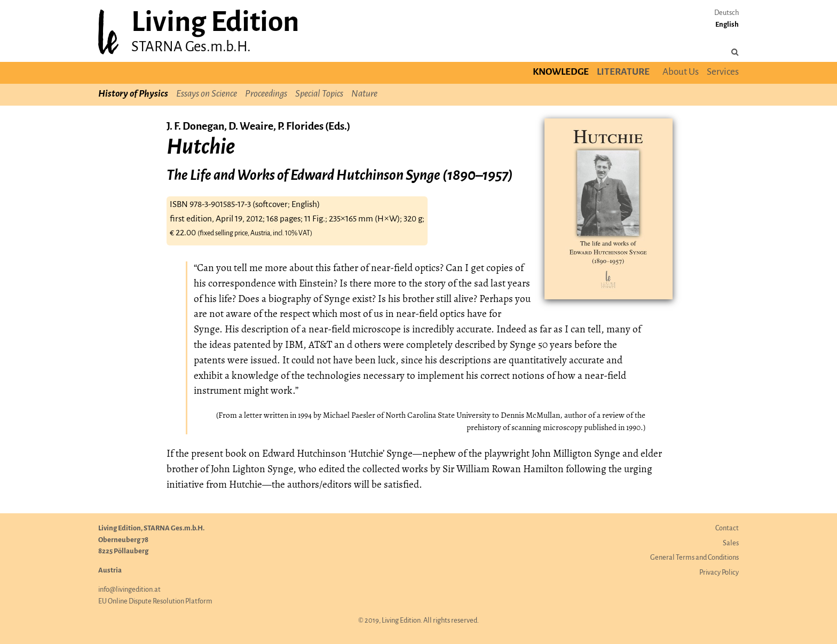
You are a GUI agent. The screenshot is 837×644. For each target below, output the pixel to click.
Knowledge (561, 72)
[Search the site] (735, 53)
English (727, 25)
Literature (623, 72)
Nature (364, 94)
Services (723, 72)
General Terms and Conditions (694, 558)
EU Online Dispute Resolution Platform (155, 602)
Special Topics (319, 94)
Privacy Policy (719, 573)
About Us (681, 72)
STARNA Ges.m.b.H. (191, 47)
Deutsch (727, 13)
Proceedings (266, 94)
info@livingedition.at (129, 590)
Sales (731, 543)
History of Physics (133, 94)
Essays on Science (207, 94)
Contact (727, 528)
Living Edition (215, 23)
